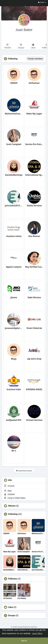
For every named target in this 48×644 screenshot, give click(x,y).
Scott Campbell (14, 144)
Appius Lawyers (14, 267)
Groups (12, 616)
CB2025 (14, 83)
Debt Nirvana (34, 297)
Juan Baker (24, 30)
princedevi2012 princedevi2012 (14, 206)
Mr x (14, 451)
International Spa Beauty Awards (34, 175)
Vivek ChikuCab (34, 328)
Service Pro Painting (34, 144)
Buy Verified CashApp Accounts (34, 267)
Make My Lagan (34, 114)
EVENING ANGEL (34, 389)
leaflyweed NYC (14, 420)
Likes (11, 607)
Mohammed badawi (14, 114)
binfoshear (34, 83)
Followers (13, 579)
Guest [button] (42, 2)
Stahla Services (34, 206)
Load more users (24, 471)
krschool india (14, 389)
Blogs (14, 359)
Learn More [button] (37, 633)
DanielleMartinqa (14, 175)
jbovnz (14, 297)
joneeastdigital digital (14, 328)
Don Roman (34, 236)
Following (13, 514)
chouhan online (14, 236)
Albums (12, 506)
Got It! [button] (24, 641)
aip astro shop (34, 359)
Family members (35, 59)
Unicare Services (34, 420)
